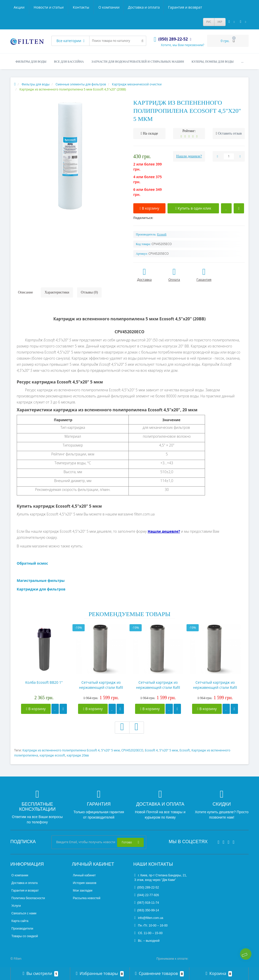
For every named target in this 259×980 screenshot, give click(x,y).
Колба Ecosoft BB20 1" (44, 682)
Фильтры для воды (31, 62)
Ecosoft (185, 750)
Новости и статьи (163, 7)
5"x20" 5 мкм (110, 750)
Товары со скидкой (25, 936)
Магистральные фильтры (41, 580)
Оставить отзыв (230, 133)
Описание (25, 292)
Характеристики (57, 292)
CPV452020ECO (132, 750)
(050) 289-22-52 (147, 887)
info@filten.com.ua (149, 918)
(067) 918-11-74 (147, 903)
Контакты (196, 7)
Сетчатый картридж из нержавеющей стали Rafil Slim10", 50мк (215, 685)
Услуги (16, 906)
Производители (22, 929)
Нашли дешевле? (189, 156)
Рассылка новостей (87, 898)
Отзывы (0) (89, 292)
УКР (220, 22)
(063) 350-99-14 (147, 910)
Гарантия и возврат (102, 7)
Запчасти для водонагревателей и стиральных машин (138, 62)
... (242, 62)
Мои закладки (83, 891)
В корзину (36, 709)
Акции (133, 7)
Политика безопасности (28, 898)
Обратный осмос (32, 563)
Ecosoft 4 (151, 750)
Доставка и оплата (60, 7)
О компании (24, 7)
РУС (209, 22)
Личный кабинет (84, 875)
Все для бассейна (69, 62)
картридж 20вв (78, 755)
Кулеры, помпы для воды (213, 62)
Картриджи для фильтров (41, 589)
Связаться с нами (24, 913)
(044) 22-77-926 (147, 895)
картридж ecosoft (52, 755)
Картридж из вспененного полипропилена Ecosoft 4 (61, 750)
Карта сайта (20, 921)
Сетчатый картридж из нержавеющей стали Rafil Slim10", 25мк (158, 685)
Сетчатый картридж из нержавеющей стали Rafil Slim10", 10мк (101, 685)
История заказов (85, 883)
